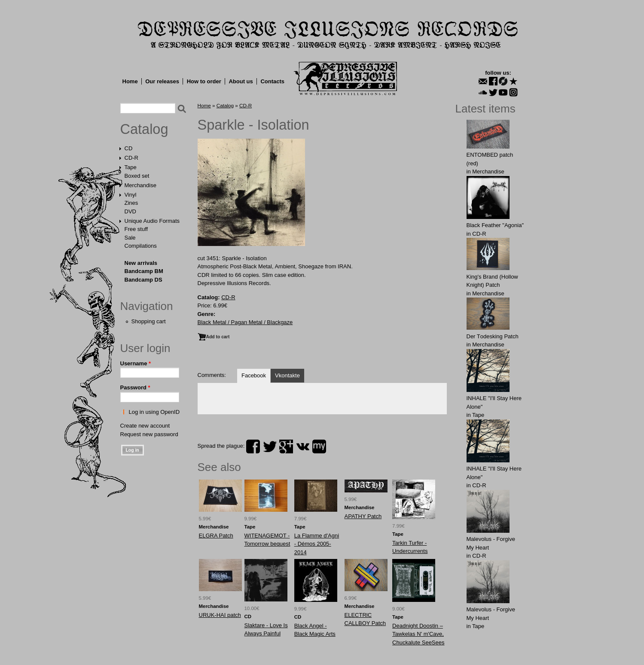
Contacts (272, 81)
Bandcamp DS (143, 280)
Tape (131, 167)
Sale (130, 238)
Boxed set (137, 176)
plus (286, 446)
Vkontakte (287, 375)
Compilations (141, 246)
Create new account (145, 426)
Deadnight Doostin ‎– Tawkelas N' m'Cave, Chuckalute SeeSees (418, 634)
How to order (204, 81)
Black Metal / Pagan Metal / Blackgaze (245, 322)
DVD (130, 211)
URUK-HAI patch (220, 615)
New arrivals (141, 263)
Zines (131, 203)
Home (130, 81)
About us (241, 81)
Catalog (144, 129)
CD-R (132, 158)
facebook (253, 446)
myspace (319, 446)
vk (303, 446)
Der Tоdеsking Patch (493, 336)
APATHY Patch (363, 516)
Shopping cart (149, 321)
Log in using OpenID (154, 412)
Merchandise (140, 185)
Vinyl (131, 195)
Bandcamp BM (144, 271)
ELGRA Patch (216, 536)
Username (136, 363)
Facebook (254, 375)
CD (129, 148)
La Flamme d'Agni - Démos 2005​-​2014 (317, 544)
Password (135, 387)
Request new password (149, 434)
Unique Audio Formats (152, 221)
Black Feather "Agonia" (495, 225)
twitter (270, 446)
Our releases (162, 81)
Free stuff (136, 229)
